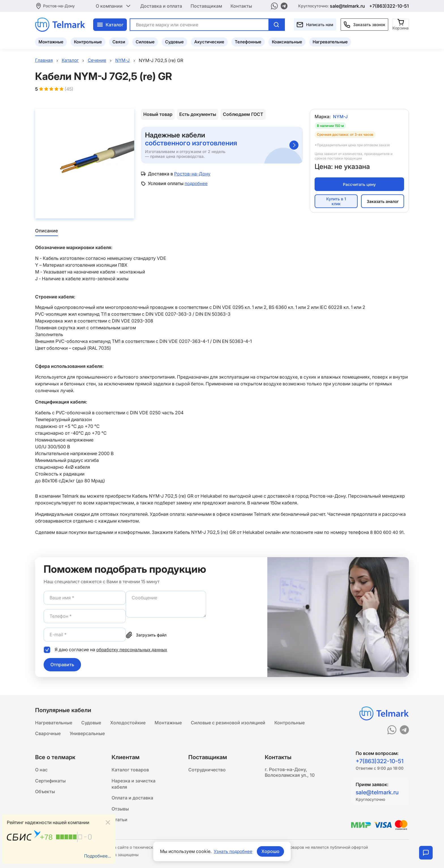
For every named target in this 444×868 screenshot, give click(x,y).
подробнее (197, 184)
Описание (46, 231)
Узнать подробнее (233, 851)
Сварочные (48, 733)
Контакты (241, 6)
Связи (119, 41)
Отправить (62, 665)
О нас (41, 770)
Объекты (45, 793)
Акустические (209, 41)
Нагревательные (330, 41)
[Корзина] (401, 24)
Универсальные (87, 733)
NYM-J (341, 117)
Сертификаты (50, 781)
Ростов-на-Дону (59, 6)
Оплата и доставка (132, 799)
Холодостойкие (128, 722)
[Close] (108, 822)
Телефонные (248, 41)
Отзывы (120, 811)
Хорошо (271, 851)
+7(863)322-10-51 (389, 6)
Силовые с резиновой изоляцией (228, 722)
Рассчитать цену (359, 185)
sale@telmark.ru (347, 6)
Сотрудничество (207, 770)
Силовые (145, 41)
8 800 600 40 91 (387, 532)
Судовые (174, 41)
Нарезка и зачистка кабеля (134, 785)
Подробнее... (97, 856)
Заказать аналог (383, 202)
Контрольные (88, 41)
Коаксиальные (287, 41)
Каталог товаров (130, 770)
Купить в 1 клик (336, 202)
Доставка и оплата (161, 6)
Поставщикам (206, 6)
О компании (114, 6)
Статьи (119, 822)
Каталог (110, 24)
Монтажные (51, 41)
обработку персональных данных (133, 650)
